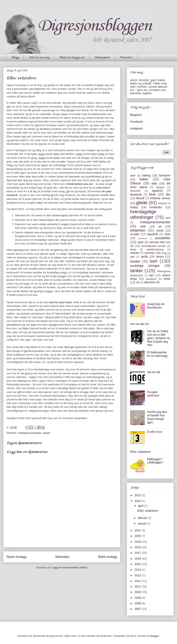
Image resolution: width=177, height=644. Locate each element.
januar (142, 523)
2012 (138, 581)
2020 (138, 536)
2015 (138, 564)
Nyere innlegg (16, 557)
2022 (138, 501)
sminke (135, 253)
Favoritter (126, 58)
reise (140, 242)
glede (142, 203)
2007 (138, 609)
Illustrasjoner (102, 58)
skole (133, 250)
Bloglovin (136, 115)
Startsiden (62, 557)
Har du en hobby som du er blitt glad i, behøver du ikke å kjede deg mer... (159, 338)
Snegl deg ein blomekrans (156, 306)
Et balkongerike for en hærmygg (157, 354)
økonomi (150, 282)
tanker (47, 433)
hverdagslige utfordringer (143, 214)
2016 (138, 559)
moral (160, 230)
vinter (167, 279)
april (141, 506)
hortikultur (156, 207)
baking (146, 175)
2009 (138, 598)
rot (132, 246)
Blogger (154, 636)
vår (138, 282)
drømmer (135, 191)
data (154, 183)
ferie (152, 194)
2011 (138, 586)
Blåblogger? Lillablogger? (155, 461)
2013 (138, 575)
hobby (134, 207)
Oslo (167, 234)
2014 (138, 570)
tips (152, 275)
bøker (144, 179)
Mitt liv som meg (39, 58)
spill (132, 257)
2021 (138, 530)
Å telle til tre (155, 432)
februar (143, 518)
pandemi (143, 238)
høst (168, 218)
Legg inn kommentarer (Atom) (69, 567)
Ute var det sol (139, 324)
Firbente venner (160, 198)
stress (160, 257)
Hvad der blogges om (72, 58)
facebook (136, 195)
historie (162, 203)
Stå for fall (154, 372)
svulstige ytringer (145, 266)
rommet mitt (157, 242)
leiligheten (138, 230)
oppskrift (153, 234)
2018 (138, 547)
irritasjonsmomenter (30, 433)
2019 (138, 542)
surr (154, 261)
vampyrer (151, 279)
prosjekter (163, 238)
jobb (143, 226)
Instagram (136, 128)
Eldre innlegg (108, 557)
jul (160, 226)
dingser (160, 187)
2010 (138, 592)
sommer (150, 253)
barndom (165, 175)
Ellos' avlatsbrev (140, 452)
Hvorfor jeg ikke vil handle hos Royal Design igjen (157, 417)
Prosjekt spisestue (153, 394)
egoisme (157, 191)
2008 (138, 603)
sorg (164, 253)
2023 (138, 495)
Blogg (15, 58)
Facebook (136, 122)
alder (133, 176)
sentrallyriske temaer (154, 246)
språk (144, 257)
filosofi (140, 198)
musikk (135, 234)
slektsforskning (155, 250)
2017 (138, 553)
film (168, 195)
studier (135, 261)
